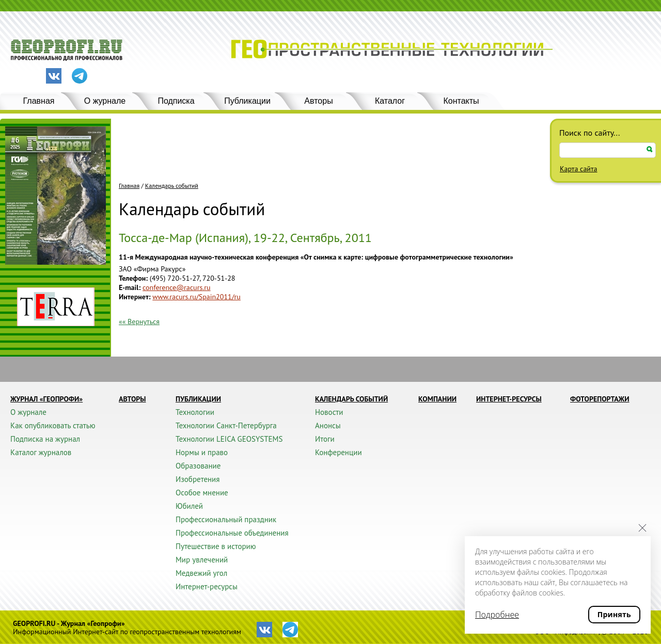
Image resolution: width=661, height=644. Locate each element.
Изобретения (198, 479)
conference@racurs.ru (177, 287)
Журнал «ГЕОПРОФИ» (46, 399)
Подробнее (497, 615)
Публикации (247, 101)
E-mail (129, 287)
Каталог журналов (41, 452)
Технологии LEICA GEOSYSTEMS (229, 439)
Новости (329, 412)
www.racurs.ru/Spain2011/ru (196, 297)
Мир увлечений (202, 560)
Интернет (134, 297)
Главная (39, 101)
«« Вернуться (139, 321)
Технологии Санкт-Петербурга (226, 425)
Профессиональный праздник (226, 519)
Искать (650, 149)
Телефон (132, 278)
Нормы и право (202, 452)
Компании (437, 399)
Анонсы (328, 425)
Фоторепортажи (600, 399)
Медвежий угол (201, 573)
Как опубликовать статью (53, 425)
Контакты (461, 101)
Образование (198, 466)
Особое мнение (202, 493)
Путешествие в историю (216, 546)
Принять (614, 614)
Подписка (176, 101)
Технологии (195, 412)
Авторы (318, 101)
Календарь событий (172, 186)
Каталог (390, 101)
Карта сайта (579, 169)
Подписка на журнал (45, 439)
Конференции (339, 452)
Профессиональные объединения (232, 533)
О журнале (105, 101)
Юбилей (189, 506)
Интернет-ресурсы (207, 586)
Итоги (325, 439)
